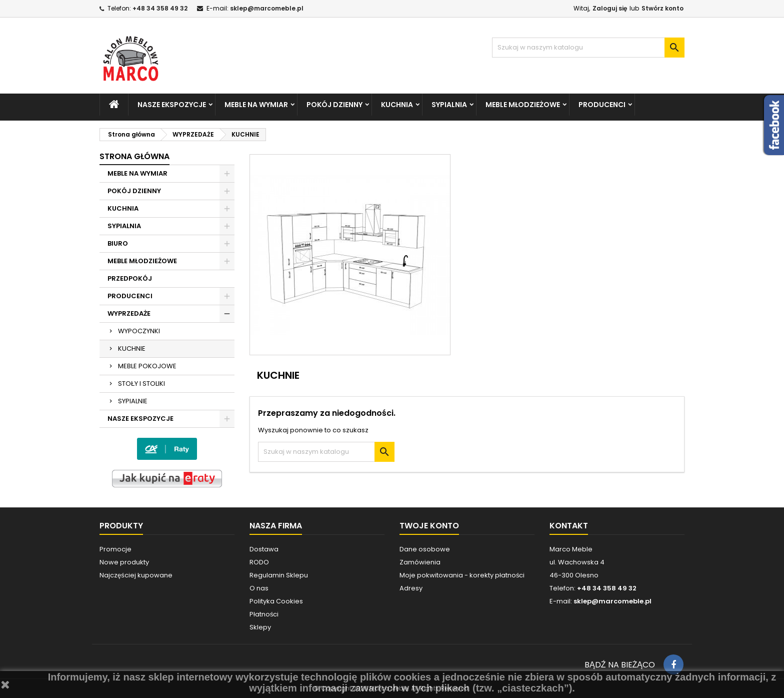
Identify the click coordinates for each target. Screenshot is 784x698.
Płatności (264, 614)
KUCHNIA (397, 105)
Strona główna (134, 156)
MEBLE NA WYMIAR (256, 105)
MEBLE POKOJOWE (147, 366)
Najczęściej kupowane (136, 575)
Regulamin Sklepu (279, 575)
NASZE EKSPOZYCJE (172, 105)
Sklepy (260, 627)
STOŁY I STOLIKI (141, 384)
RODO (259, 562)
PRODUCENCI (602, 105)
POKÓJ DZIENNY (334, 105)
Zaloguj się (610, 8)
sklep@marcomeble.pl (267, 8)
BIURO (118, 243)
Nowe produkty (124, 562)
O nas (259, 588)
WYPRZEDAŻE (129, 313)
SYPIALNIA (449, 105)
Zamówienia (420, 562)
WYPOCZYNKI (139, 331)
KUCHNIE (132, 348)
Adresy (411, 588)
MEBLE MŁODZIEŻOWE (523, 105)
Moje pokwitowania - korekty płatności (462, 575)
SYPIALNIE (133, 401)
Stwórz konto (662, 8)
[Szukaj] (588, 48)
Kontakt (569, 526)
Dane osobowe (425, 549)
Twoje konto (429, 526)
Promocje (115, 549)
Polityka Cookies (276, 601)
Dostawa (264, 549)
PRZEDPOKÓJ (130, 278)
